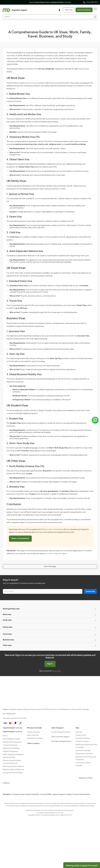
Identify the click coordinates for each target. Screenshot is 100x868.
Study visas (7, 620)
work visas (32, 83)
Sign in (50, 664)
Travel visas (7, 634)
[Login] (60, 10)
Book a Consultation (20, 538)
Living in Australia (33, 732)
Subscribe (90, 591)
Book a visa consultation (53, 529)
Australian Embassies (35, 738)
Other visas (7, 645)
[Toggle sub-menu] (95, 609)
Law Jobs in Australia (83, 751)
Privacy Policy (81, 735)
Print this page (50, 566)
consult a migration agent (56, 554)
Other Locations (33, 743)
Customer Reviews (10, 745)
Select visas (69, 10)
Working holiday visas (11, 609)
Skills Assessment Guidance (13, 766)
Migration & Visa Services (12, 742)
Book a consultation (84, 10)
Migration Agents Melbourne (13, 770)
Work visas (7, 615)
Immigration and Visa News (13, 773)
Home (5, 736)
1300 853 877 (91, 2)
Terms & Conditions (83, 738)
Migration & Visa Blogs (11, 748)
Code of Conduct (82, 742)
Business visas (8, 640)
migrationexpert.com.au (12, 728)
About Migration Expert (11, 739)
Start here (57, 671)
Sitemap (79, 732)
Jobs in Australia (33, 735)
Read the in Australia (50, 2)
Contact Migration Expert (61, 732)
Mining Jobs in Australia (84, 754)
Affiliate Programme (10, 751)
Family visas (7, 627)
